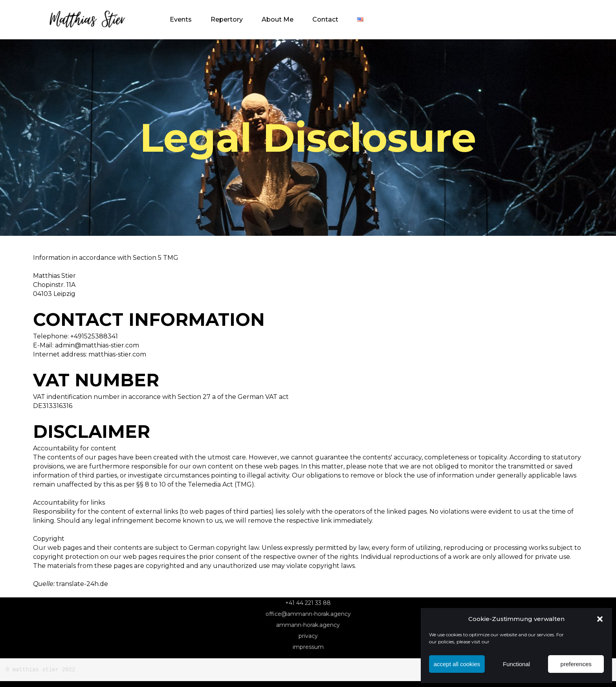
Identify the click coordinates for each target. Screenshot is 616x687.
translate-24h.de (82, 584)
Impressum (308, 647)
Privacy (308, 636)
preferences (576, 664)
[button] (600, 619)
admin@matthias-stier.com (97, 345)
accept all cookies (457, 664)
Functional (516, 664)
